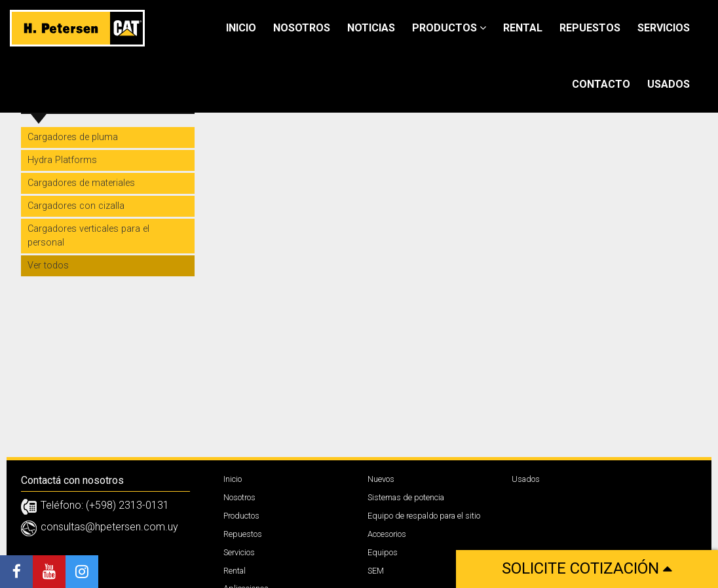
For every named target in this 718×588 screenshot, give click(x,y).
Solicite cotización (587, 568)
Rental (523, 28)
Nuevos (381, 479)
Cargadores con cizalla (76, 206)
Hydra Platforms (62, 160)
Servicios (664, 28)
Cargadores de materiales (81, 183)
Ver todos (48, 266)
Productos (449, 28)
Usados (669, 84)
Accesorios (387, 534)
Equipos (383, 552)
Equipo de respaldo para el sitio (424, 516)
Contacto (601, 84)
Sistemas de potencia (406, 497)
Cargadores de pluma (73, 137)
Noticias (371, 28)
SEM (376, 571)
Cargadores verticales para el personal (88, 235)
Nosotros (302, 28)
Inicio (241, 28)
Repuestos (590, 28)
